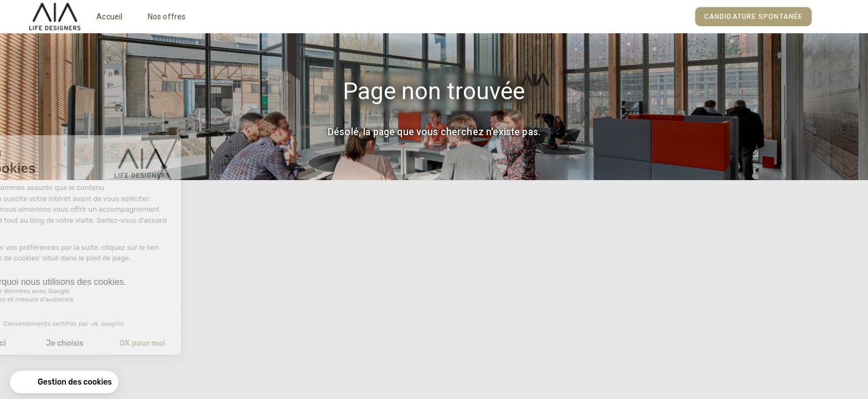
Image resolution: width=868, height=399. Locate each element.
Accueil (109, 17)
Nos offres (167, 17)
